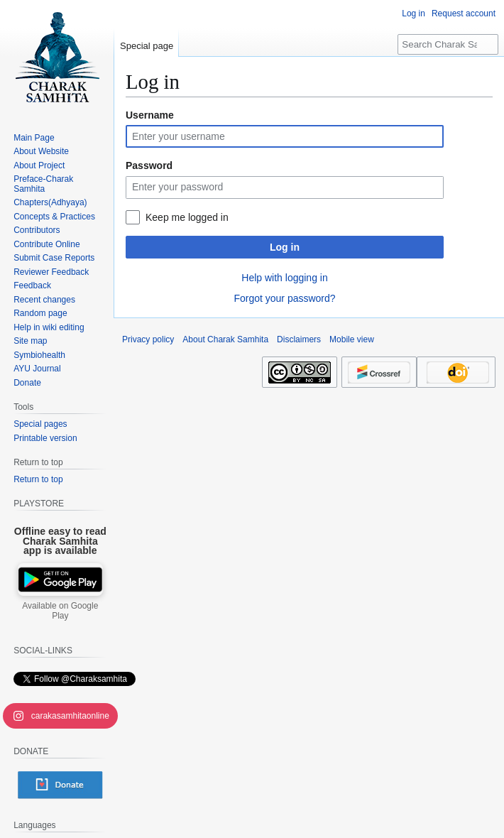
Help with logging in (284, 278)
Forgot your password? (284, 298)
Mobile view (352, 339)
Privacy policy (148, 339)
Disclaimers (299, 339)
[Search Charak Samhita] (448, 44)
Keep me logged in (187, 217)
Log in (285, 247)
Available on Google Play (60, 611)
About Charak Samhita (225, 339)
